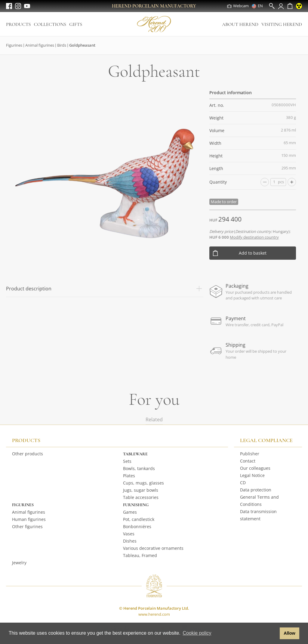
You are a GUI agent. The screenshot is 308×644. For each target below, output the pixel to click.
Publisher (250, 454)
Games (130, 512)
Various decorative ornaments (153, 548)
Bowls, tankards (139, 468)
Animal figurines (40, 45)
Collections (50, 24)
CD (243, 483)
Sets (127, 461)
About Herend (240, 24)
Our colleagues (255, 468)
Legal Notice (252, 475)
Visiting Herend (282, 24)
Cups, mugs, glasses (143, 483)
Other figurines (27, 526)
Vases (129, 534)
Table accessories (141, 497)
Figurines (14, 45)
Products (18, 24)
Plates (129, 476)
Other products (28, 454)
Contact (248, 461)
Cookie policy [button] (197, 633)
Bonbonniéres (137, 526)
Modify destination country (254, 237)
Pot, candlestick (139, 519)
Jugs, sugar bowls (141, 490)
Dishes (130, 541)
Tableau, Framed (140, 555)
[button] (274, 633)
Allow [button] (289, 633)
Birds (62, 45)
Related (154, 420)
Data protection (256, 490)
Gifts (76, 24)
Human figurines (29, 519)
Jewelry (19, 563)
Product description (105, 289)
